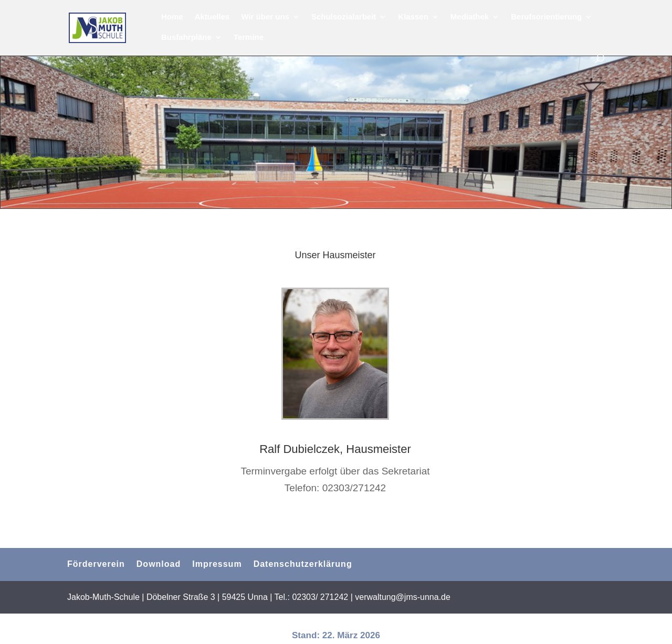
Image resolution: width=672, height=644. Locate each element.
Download (159, 564)
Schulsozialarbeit (344, 17)
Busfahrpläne (186, 38)
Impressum (217, 564)
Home (172, 17)
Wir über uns (265, 17)
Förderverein (96, 564)
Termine (249, 38)
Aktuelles (212, 17)
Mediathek (470, 17)
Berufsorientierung (546, 17)
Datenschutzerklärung (303, 564)
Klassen (413, 17)
